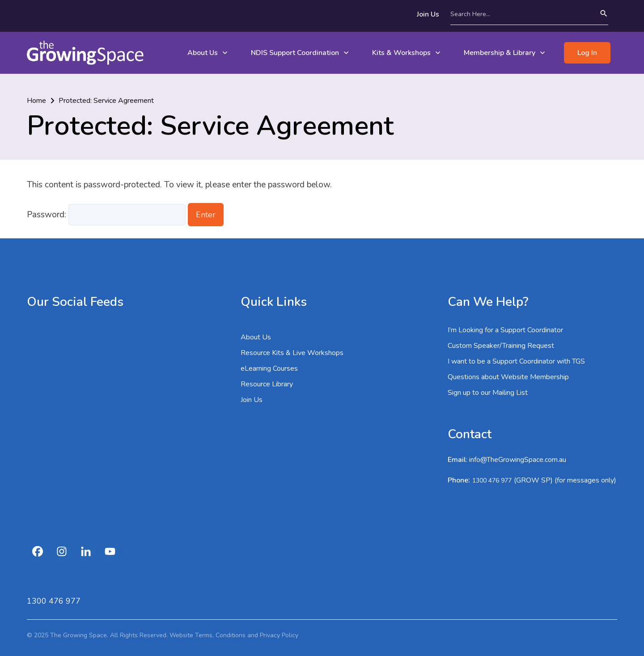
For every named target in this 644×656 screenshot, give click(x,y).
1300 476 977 (492, 480)
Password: (106, 215)
